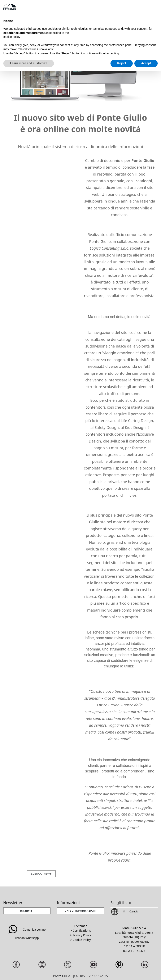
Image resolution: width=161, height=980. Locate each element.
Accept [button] (146, 63)
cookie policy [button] (12, 37)
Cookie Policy (82, 940)
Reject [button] (122, 63)
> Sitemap (80, 926)
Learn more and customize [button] (29, 63)
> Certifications (80, 931)
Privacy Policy (82, 935)
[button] (80, 911)
